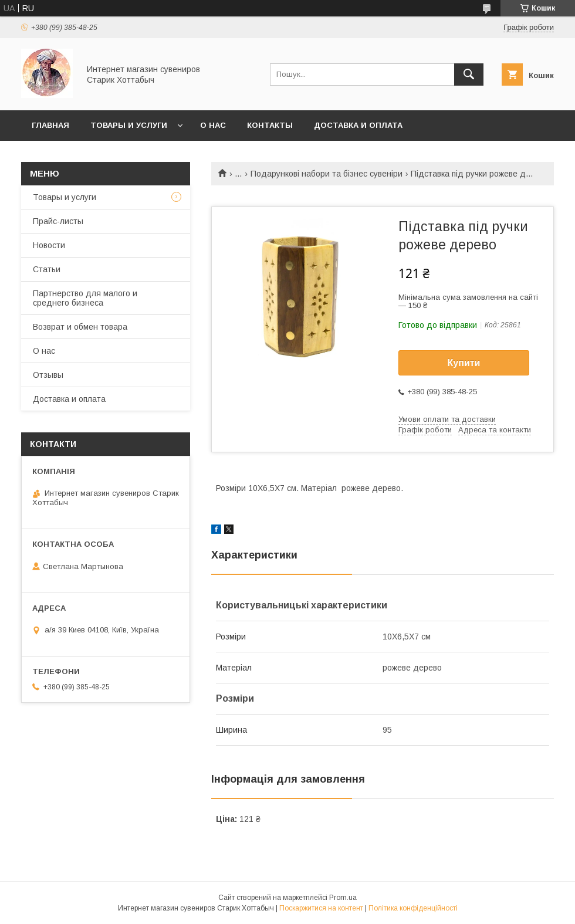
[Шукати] (469, 75)
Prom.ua (343, 898)
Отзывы (48, 375)
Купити (464, 363)
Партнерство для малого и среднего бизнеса (85, 298)
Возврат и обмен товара (80, 327)
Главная (50, 125)
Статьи (47, 269)
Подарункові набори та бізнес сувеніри (327, 174)
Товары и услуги (129, 125)
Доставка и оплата (358, 125)
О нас (213, 125)
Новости (49, 245)
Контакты (270, 125)
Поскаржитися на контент (321, 908)
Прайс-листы (58, 221)
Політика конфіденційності (413, 908)
